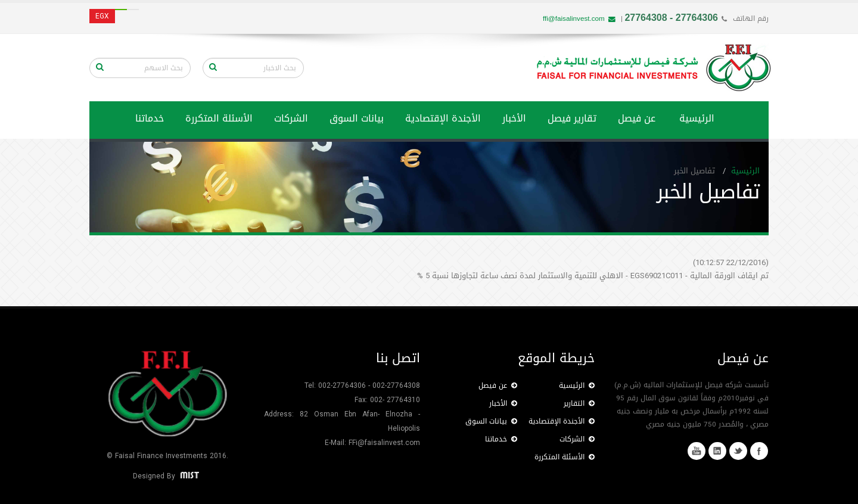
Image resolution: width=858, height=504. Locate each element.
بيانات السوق (357, 118)
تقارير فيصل (572, 118)
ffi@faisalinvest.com (579, 18)
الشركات (291, 118)
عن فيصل (637, 118)
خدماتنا (501, 439)
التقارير (579, 403)
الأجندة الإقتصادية (443, 118)
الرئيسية (697, 118)
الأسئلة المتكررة (219, 118)
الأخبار (514, 118)
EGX (102, 16)
